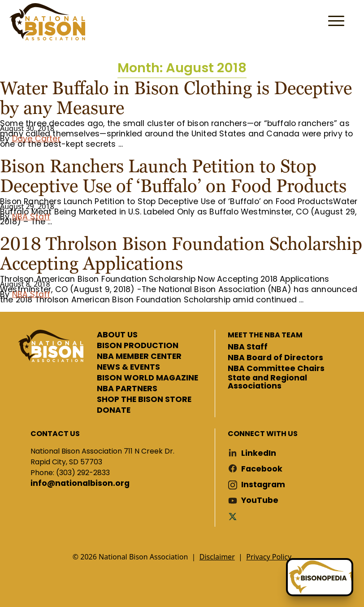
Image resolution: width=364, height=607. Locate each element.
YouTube (260, 500)
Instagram (263, 485)
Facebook (262, 469)
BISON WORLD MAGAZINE (147, 378)
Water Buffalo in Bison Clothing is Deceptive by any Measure (176, 98)
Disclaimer (217, 557)
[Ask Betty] (320, 577)
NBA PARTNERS (127, 389)
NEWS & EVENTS (128, 367)
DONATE (114, 410)
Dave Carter (36, 139)
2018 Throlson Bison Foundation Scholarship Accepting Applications (181, 253)
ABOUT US (117, 335)
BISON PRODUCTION (138, 346)
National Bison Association (47, 22)
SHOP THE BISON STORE (144, 400)
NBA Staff (31, 217)
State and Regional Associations (267, 382)
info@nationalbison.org (80, 484)
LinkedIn (259, 453)
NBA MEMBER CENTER (139, 357)
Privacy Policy (269, 557)
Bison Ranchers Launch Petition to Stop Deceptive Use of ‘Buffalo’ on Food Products (173, 176)
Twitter (234, 516)
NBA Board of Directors (275, 358)
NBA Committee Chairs (276, 369)
